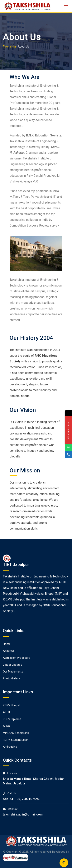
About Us (9, 651)
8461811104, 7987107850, (21, 799)
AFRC (6, 726)
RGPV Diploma (12, 719)
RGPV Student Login (16, 740)
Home (7, 644)
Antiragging (10, 747)
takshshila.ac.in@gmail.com (23, 814)
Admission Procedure (17, 658)
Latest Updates (12, 665)
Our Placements (13, 672)
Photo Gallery (11, 678)
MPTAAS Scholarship (16, 733)
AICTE (7, 712)
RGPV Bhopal (11, 705)
